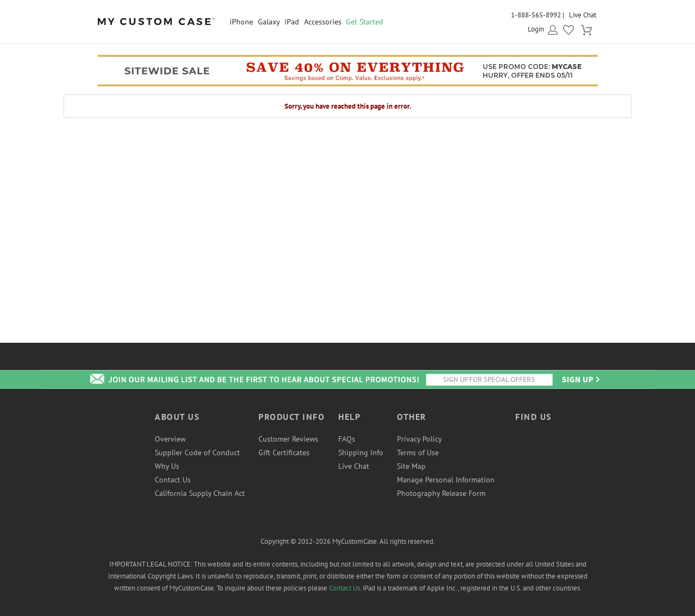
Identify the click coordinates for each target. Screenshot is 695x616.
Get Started (365, 22)
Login (536, 29)
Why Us (167, 466)
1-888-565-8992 (536, 15)
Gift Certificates (284, 452)
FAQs (347, 439)
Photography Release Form (441, 493)
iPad (292, 22)
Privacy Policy (419, 439)
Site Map (411, 466)
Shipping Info (361, 452)
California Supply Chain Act (200, 493)
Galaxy (269, 22)
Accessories (323, 22)
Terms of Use (418, 452)
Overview (170, 439)
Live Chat (583, 15)
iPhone (241, 22)
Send (580, 379)
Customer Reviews (288, 439)
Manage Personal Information (446, 480)
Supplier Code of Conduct (197, 452)
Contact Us (173, 480)
